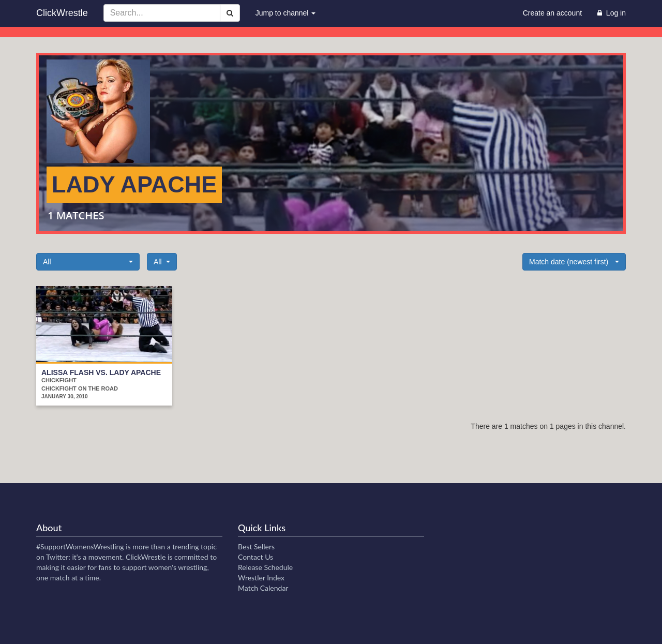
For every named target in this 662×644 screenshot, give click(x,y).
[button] (88, 262)
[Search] (230, 13)
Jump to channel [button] (286, 13)
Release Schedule (265, 567)
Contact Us (255, 557)
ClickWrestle (62, 13)
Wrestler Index (261, 578)
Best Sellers (256, 546)
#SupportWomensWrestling (80, 546)
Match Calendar (263, 588)
